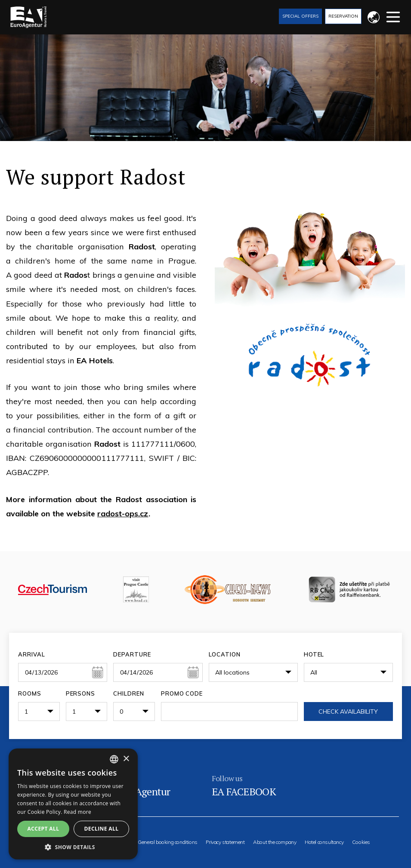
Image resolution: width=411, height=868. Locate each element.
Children (128, 693)
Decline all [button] (102, 829)
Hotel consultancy (324, 842)
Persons (81, 693)
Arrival (32, 654)
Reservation (343, 16)
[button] (73, 847)
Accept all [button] (43, 829)
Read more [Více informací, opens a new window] (77, 812)
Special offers (300, 16)
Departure (132, 654)
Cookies (361, 842)
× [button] (126, 759)
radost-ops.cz (123, 514)
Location (225, 654)
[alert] (73, 804)
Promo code (182, 693)
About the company (275, 842)
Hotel (314, 654)
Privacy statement (225, 842)
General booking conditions (168, 842)
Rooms (30, 693)
